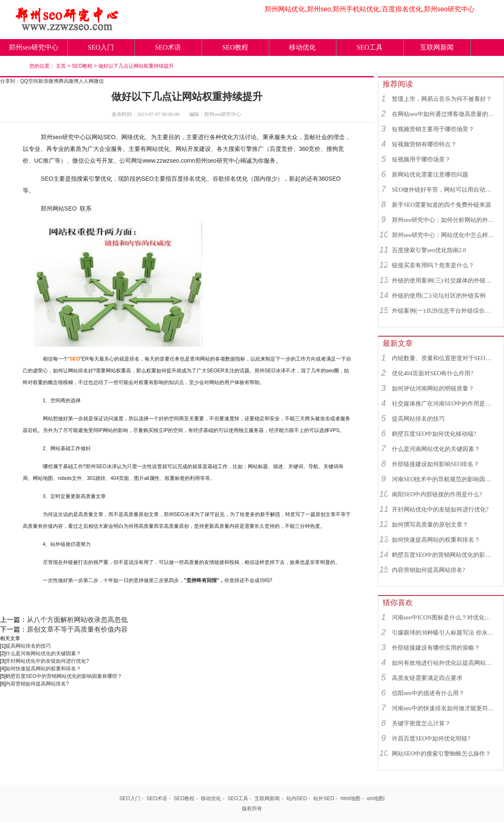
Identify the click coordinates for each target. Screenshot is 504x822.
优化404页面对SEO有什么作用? (433, 373)
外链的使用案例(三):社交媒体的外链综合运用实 (444, 281)
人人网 (86, 81)
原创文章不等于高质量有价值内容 (77, 629)
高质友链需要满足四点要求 (427, 678)
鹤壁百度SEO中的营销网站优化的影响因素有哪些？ (64, 676)
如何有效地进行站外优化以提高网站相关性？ (444, 663)
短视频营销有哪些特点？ (424, 144)
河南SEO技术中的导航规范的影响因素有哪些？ (444, 479)
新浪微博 (48, 81)
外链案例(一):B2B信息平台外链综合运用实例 (444, 311)
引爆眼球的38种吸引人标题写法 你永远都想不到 (444, 633)
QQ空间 (29, 81)
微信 (99, 81)
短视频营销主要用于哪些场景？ (433, 129)
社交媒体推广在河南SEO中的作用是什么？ (444, 404)
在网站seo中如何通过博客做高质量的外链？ (444, 114)
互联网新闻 (437, 47)
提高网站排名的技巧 (28, 646)
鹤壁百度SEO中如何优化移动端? (434, 434)
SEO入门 (101, 47)
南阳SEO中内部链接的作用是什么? (437, 494)
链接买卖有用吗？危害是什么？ (433, 265)
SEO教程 (235, 47)
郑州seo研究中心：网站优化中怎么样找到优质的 (444, 235)
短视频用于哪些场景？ (421, 159)
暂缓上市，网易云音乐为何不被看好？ (442, 99)
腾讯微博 (68, 81)
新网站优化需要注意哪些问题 (430, 175)
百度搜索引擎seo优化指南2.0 (429, 250)
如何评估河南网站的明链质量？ (433, 389)
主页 (61, 66)
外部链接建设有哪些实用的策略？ (436, 648)
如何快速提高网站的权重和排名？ (43, 669)
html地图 (350, 798)
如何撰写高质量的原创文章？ (430, 525)
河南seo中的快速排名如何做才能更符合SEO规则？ (444, 708)
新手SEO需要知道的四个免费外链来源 (441, 205)
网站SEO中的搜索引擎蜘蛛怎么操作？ (441, 754)
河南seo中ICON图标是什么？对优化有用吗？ (444, 618)
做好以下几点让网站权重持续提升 (136, 66)
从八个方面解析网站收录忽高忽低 (77, 620)
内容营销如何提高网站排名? (37, 684)
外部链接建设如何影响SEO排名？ (436, 464)
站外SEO (324, 798)
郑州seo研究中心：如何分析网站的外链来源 (444, 220)
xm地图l (376, 798)
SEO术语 (168, 47)
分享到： (10, 81)
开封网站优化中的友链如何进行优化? (47, 661)
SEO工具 (370, 47)
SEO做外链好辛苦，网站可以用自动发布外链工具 (444, 190)
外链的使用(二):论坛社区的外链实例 (439, 296)
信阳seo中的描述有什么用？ (428, 693)
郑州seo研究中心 (33, 47)
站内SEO (297, 798)
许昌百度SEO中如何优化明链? (431, 739)
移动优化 (302, 47)
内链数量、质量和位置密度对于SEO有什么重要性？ (444, 358)
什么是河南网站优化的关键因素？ (43, 653)
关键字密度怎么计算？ (421, 723)
